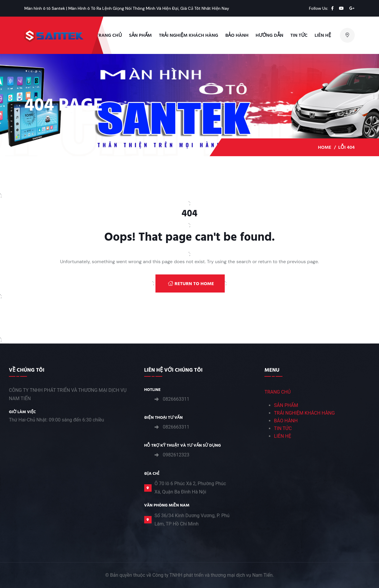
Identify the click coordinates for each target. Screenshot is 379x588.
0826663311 (176, 399)
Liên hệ (323, 35)
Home (325, 147)
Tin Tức (299, 35)
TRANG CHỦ (277, 392)
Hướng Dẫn (269, 35)
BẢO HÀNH (286, 421)
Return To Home (191, 284)
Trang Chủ (109, 35)
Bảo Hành (237, 35)
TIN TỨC (283, 428)
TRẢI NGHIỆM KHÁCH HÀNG (189, 35)
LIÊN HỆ (282, 436)
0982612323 (176, 455)
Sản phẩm (140, 35)
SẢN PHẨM (286, 405)
